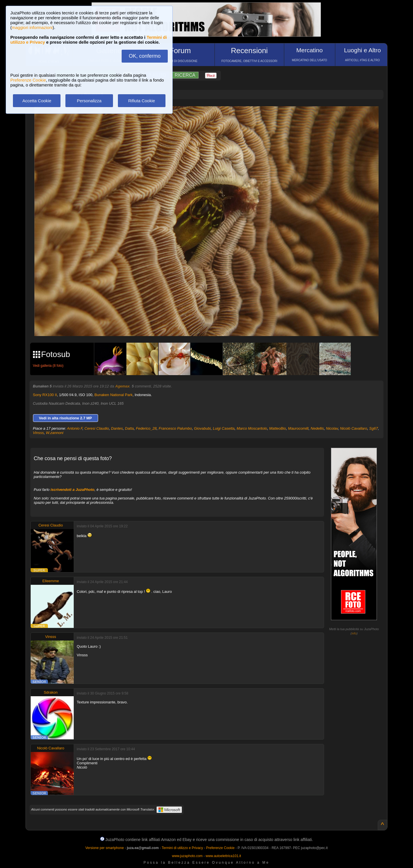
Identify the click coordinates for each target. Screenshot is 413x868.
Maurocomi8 (298, 428)
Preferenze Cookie (28, 80)
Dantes (117, 428)
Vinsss (38, 433)
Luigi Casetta (224, 428)
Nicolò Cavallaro (353, 428)
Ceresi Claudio (97, 428)
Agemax (123, 386)
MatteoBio (278, 428)
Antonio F (75, 428)
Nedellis (317, 428)
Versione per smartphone (104, 848)
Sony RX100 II (45, 395)
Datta (129, 428)
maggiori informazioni (32, 27)
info (354, 633)
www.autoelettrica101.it (223, 856)
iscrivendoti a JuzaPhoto (72, 490)
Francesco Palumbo (175, 428)
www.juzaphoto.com (187, 856)
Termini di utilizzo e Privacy (182, 848)
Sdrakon (50, 692)
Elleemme (51, 581)
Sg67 (373, 428)
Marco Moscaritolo (252, 428)
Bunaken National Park (113, 395)
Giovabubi (202, 428)
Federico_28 (146, 428)
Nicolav (332, 428)
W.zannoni (55, 433)
